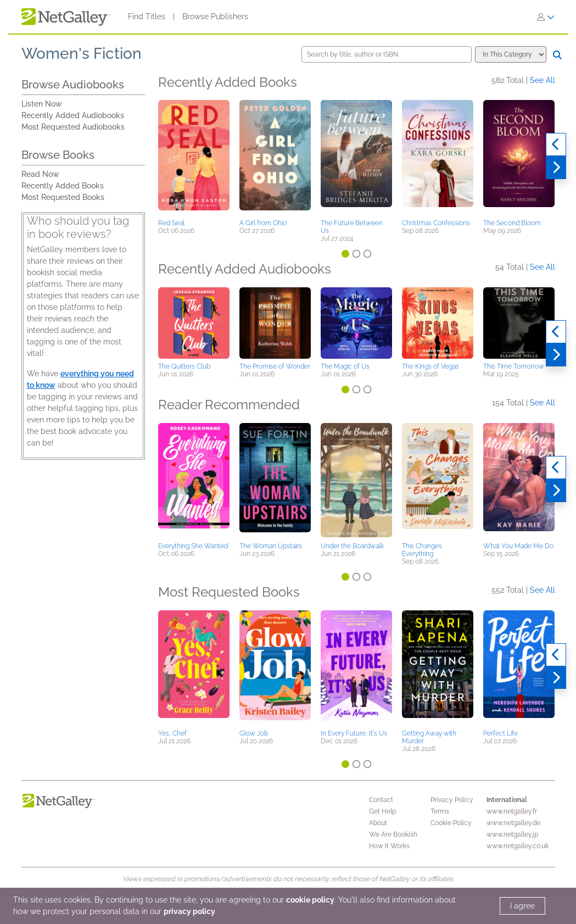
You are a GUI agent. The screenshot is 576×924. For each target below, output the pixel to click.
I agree (522, 906)
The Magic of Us (345, 366)
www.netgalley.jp (512, 834)
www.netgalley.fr (512, 811)
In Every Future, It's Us (354, 733)
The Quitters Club (184, 366)
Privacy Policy (452, 800)
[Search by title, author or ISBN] (387, 54)
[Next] (556, 168)
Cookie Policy (451, 823)
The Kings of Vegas (430, 366)
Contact (381, 800)
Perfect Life (500, 733)
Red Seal (171, 223)
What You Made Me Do (518, 546)
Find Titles (147, 16)
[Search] (557, 55)
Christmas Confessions (436, 223)
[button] (194, 158)
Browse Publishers (215, 16)
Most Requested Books (63, 197)
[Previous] (556, 144)
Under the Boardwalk (352, 546)
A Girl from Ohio (263, 223)
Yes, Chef (172, 733)
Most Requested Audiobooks (73, 127)
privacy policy (189, 911)
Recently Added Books (63, 186)
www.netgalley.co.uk (518, 846)
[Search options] (511, 54)
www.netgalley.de (513, 823)
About (378, 823)
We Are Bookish (393, 834)
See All (543, 80)
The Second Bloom (512, 223)
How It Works (389, 846)
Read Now (40, 174)
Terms (440, 811)
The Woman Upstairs (271, 546)
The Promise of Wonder (275, 366)
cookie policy (310, 900)
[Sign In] (546, 17)
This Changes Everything (422, 550)
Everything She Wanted (193, 546)
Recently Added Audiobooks (73, 115)
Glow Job (254, 733)
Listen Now (42, 104)
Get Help (382, 811)
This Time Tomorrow (514, 366)
